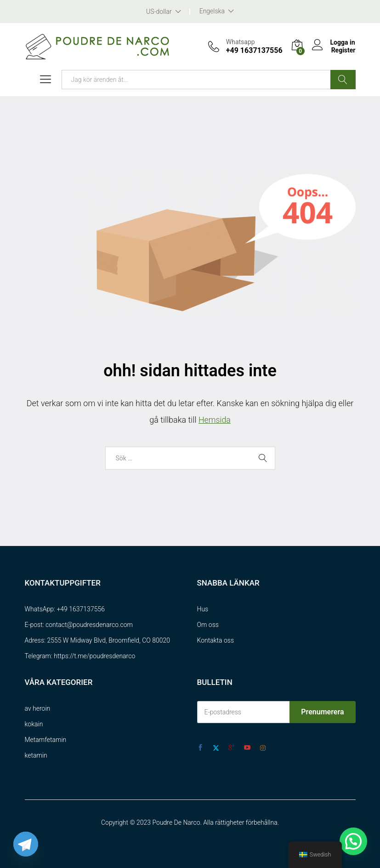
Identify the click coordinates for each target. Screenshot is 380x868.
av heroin (38, 708)
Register (343, 50)
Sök (343, 80)
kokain (34, 724)
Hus (203, 609)
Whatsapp (240, 42)
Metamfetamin (46, 740)
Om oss (208, 625)
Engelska (212, 11)
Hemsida (214, 420)
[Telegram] (26, 844)
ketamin (36, 755)
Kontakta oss (216, 640)
